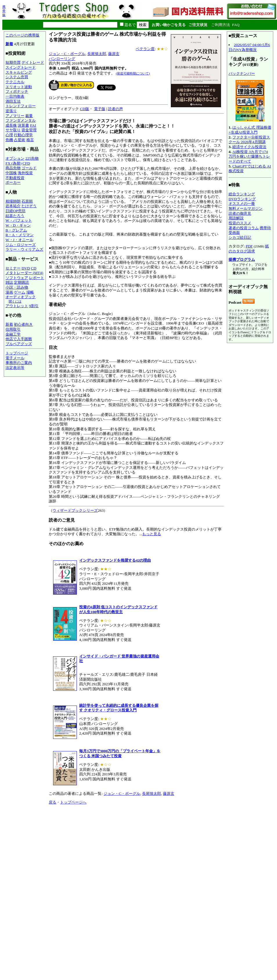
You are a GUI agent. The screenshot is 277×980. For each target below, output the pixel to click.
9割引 (34, 306)
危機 (9, 140)
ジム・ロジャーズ (21, 245)
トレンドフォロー (21, 106)
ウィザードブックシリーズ (75, 510)
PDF (249, 246)
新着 (9, 44)
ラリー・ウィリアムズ (24, 249)
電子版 (100, 109)
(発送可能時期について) (133, 73)
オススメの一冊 (242, 204)
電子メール (15, 358)
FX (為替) (13, 163)
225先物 (32, 158)
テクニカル (15, 82)
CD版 (85, 109)
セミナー (13, 268)
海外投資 (25, 173)
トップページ (17, 353)
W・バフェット (19, 220)
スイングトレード (21, 67)
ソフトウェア (17, 278)
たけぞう (29, 206)
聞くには (15, 301)
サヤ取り (13, 130)
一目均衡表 (15, 96)
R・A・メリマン (20, 235)
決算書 (23, 125)
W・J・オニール (19, 240)
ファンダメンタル (21, 120)
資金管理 (29, 130)
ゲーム (20, 292)
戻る (52, 802)
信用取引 (13, 329)
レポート (37, 278)
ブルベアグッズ (19, 344)
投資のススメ (240, 223)
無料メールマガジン (246, 208)
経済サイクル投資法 (249, 147)
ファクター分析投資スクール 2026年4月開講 (249, 140)
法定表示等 (15, 368)
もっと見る (152, 534)
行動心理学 (23, 135)
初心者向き (23, 324)
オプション (15, 158)
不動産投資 (15, 178)
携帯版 (4, 11)
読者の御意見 (240, 213)
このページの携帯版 (22, 35)
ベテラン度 (145, 49)
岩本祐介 (13, 206)
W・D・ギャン (18, 225)
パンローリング (62, 59)
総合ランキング (242, 194)
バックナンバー (242, 73)
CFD (26, 163)
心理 (9, 135)
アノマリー (15, 116)
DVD (26, 268)
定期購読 (21, 282)
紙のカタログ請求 (249, 249)
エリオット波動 (19, 87)
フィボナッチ (17, 91)
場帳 (30, 292)
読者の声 (115, 109)
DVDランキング (242, 199)
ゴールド (29, 168)
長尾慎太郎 (97, 54)
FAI (33, 125)
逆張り (11, 111)
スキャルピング (19, 72)
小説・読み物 (17, 287)
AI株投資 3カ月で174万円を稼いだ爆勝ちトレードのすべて (249, 156)
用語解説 (236, 218)
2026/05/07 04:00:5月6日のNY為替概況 (249, 47)
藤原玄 (114, 54)
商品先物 (13, 168)
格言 (30, 140)
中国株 (11, 173)
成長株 (11, 125)
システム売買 (17, 77)
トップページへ (73, 802)
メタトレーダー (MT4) (24, 273)
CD (34, 268)
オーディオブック (21, 297)
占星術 (20, 140)
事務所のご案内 (19, 363)
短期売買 (13, 62)
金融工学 (13, 334)
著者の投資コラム (244, 228)
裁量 (29, 116)
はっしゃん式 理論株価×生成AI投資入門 (250, 130)
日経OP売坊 (16, 211)
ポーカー (13, 182)
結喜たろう (15, 216)
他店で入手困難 (19, 339)
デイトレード (33, 62)
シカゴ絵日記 (240, 237)
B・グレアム (16, 230)
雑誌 (9, 282)
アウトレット (17, 306)
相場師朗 (13, 201)
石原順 (27, 201)
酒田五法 (13, 101)
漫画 (9, 292)
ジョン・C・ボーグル (67, 54)
